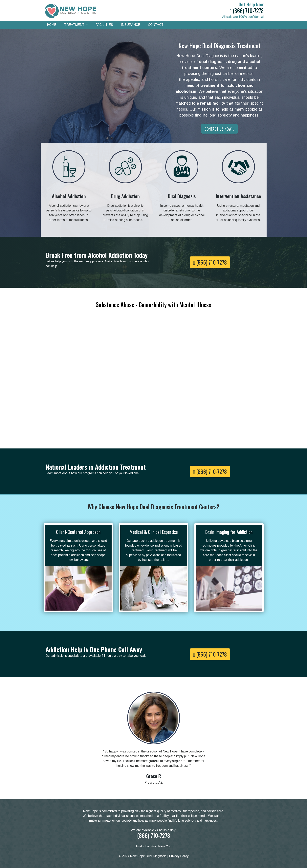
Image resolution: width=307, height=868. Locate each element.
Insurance (131, 25)
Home (52, 25)
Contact (156, 25)
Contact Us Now (219, 129)
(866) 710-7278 (246, 11)
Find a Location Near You (154, 846)
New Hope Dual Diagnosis (148, 856)
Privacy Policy (179, 856)
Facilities (104, 25)
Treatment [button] (75, 25)
